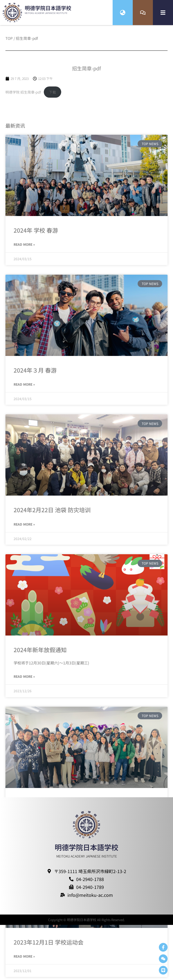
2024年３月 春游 (35, 373)
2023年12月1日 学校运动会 (49, 945)
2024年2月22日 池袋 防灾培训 (52, 513)
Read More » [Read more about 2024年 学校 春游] (24, 248)
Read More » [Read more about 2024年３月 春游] (24, 387)
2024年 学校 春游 (36, 233)
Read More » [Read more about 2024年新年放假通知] (24, 680)
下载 (52, 95)
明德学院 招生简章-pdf (23, 95)
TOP (9, 41)
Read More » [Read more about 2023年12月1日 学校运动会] (24, 959)
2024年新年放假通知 (40, 653)
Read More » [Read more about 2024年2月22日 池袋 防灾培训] (24, 527)
